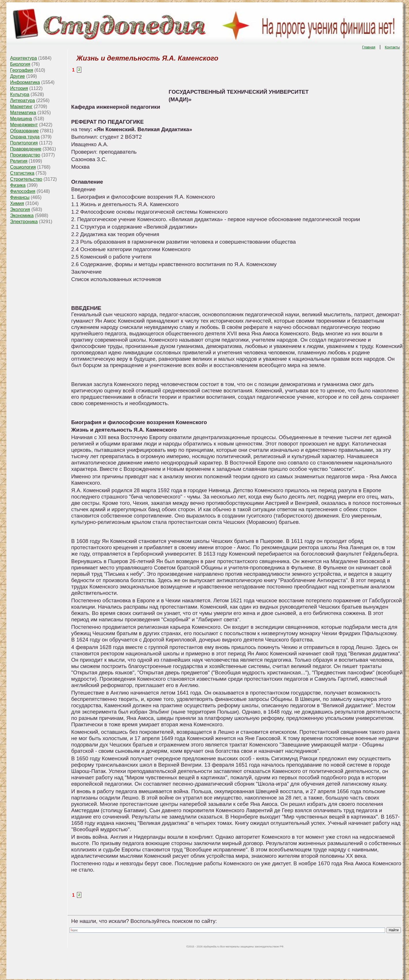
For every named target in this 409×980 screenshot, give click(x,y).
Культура (20, 94)
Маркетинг (21, 107)
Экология (20, 209)
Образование (24, 131)
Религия (19, 161)
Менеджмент (24, 125)
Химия (17, 203)
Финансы (20, 197)
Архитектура (23, 58)
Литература (22, 100)
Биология (20, 64)
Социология (23, 167)
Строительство (26, 179)
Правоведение (26, 149)
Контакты (392, 47)
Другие (17, 76)
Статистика (22, 173)
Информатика (25, 82)
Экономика (22, 216)
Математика (23, 113)
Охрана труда (25, 137)
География (22, 70)
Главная (369, 47)
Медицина (21, 119)
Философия (23, 191)
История (19, 88)
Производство (25, 155)
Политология (24, 143)
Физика (18, 185)
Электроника (24, 222)
